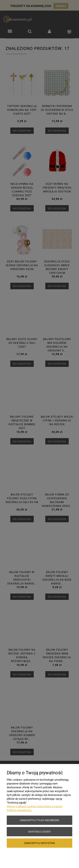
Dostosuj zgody (39, 832)
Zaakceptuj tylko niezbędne (39, 820)
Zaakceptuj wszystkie (39, 843)
